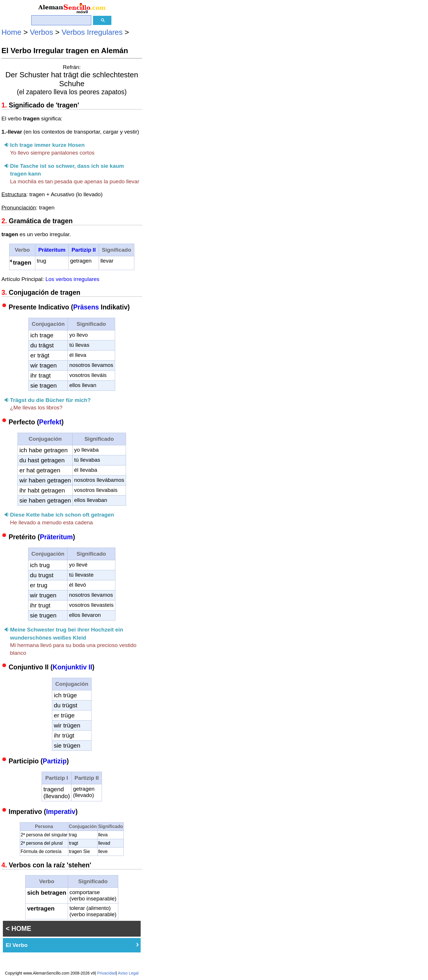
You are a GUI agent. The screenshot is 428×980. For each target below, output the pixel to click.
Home (11, 32)
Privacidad (106, 973)
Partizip (55, 761)
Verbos (41, 32)
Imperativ (61, 812)
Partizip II (84, 250)
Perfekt (50, 422)
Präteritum (52, 250)
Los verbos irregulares (72, 279)
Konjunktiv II (72, 667)
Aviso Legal (128, 973)
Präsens (86, 307)
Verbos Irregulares (92, 32)
